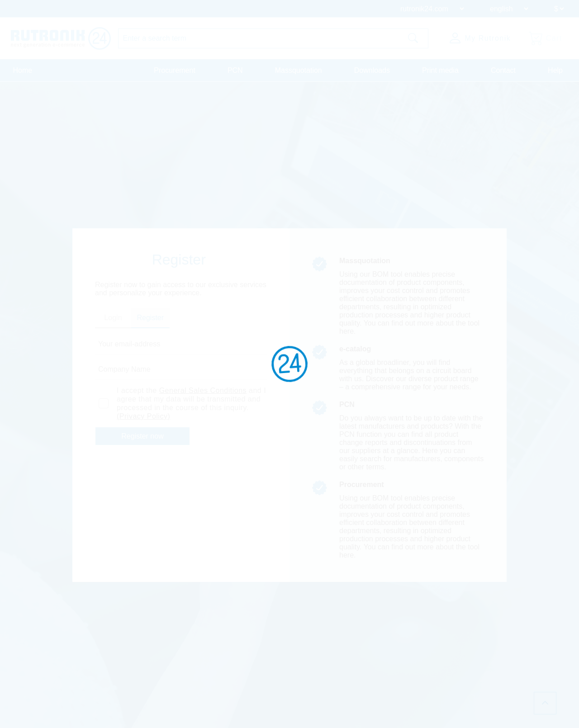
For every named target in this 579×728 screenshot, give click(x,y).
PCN (235, 70)
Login (113, 318)
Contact (503, 70)
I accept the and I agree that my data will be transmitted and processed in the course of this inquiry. (191, 403)
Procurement (175, 70)
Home (23, 70)
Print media (440, 70)
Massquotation (299, 70)
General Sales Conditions (203, 390)
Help (555, 70)
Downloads (372, 70)
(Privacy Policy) (143, 416)
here (346, 331)
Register (151, 318)
